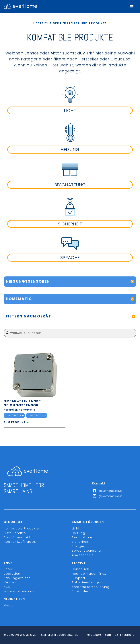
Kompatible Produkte (21, 528)
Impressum (94, 635)
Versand (11, 582)
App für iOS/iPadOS (20, 542)
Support (79, 578)
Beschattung (83, 537)
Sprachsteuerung (86, 551)
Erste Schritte (15, 533)
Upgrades (12, 574)
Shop (8, 569)
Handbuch (81, 569)
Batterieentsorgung (88, 582)
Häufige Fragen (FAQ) (90, 574)
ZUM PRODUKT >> (17, 422)
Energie (78, 546)
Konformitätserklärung (91, 587)
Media (9, 605)
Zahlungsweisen (17, 578)
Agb (108, 635)
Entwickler (80, 591)
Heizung (78, 533)
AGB (7, 587)
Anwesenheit (83, 555)
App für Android (17, 537)
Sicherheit (80, 542)
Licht (76, 528)
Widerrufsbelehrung (20, 591)
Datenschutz (125, 635)
